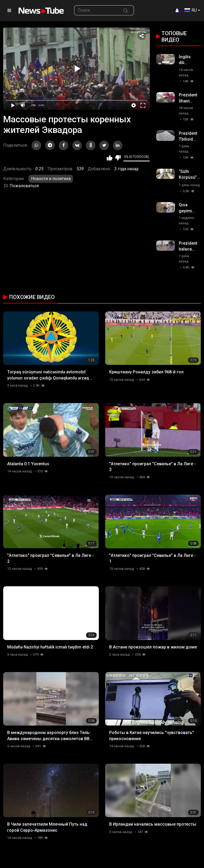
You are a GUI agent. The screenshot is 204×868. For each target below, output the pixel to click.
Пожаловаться (21, 186)
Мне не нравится (118, 158)
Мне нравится (110, 158)
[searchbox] (96, 10)
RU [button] (191, 10)
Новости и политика (51, 179)
